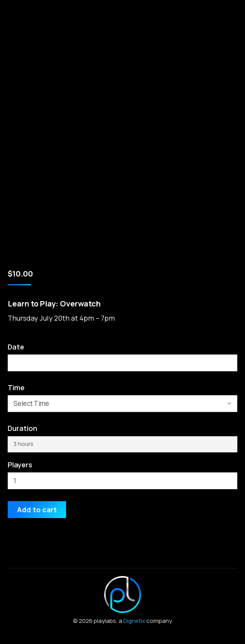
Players (20, 465)
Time (16, 387)
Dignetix (134, 621)
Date (16, 347)
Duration (22, 428)
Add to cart (37, 510)
